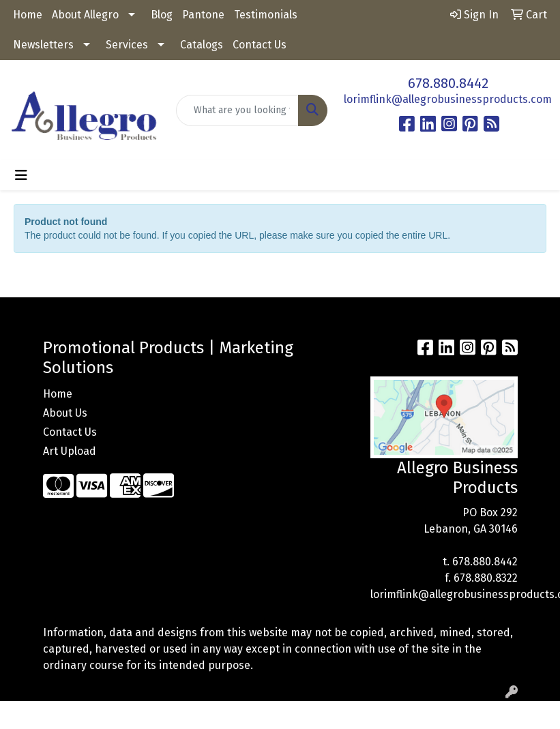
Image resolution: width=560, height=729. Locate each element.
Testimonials (266, 15)
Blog (162, 15)
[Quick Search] (237, 110)
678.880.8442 (448, 83)
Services (127, 45)
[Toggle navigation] (21, 175)
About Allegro (85, 15)
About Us (65, 413)
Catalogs (202, 45)
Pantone (203, 15)
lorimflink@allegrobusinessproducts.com (448, 99)
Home (28, 15)
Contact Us (260, 45)
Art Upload (70, 451)
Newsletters (43, 45)
